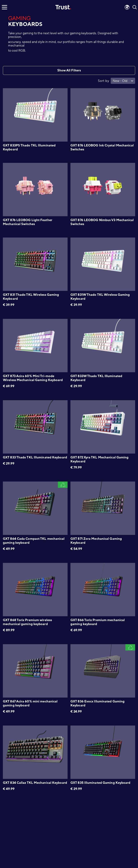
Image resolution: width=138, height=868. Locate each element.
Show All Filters (69, 70)
